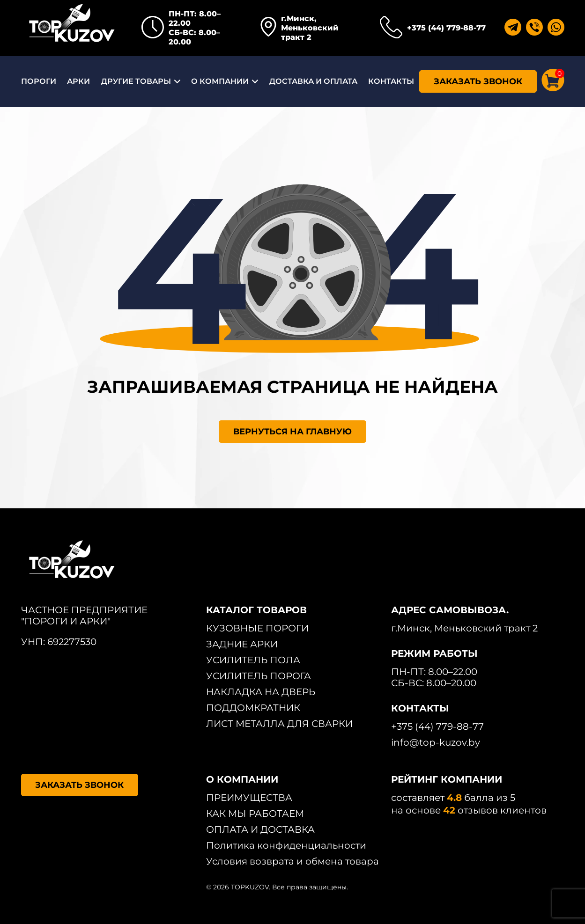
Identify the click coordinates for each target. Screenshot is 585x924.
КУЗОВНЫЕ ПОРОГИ (257, 628)
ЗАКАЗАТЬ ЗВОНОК (478, 81)
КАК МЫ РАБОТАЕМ (255, 814)
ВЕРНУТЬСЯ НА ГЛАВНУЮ (292, 432)
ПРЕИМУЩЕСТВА (249, 798)
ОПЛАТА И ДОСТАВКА (260, 829)
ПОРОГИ (39, 81)
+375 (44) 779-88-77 (446, 28)
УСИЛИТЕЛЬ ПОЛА (253, 660)
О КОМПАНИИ (220, 81)
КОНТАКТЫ (391, 81)
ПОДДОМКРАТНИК (253, 708)
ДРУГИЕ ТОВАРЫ (136, 81)
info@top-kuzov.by (436, 742)
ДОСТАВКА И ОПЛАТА (313, 81)
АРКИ (78, 81)
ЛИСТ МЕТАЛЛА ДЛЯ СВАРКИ (279, 724)
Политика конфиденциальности (286, 845)
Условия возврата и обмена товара (292, 861)
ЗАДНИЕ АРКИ (242, 644)
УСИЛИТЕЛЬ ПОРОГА (259, 676)
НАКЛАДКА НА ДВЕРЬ (261, 692)
